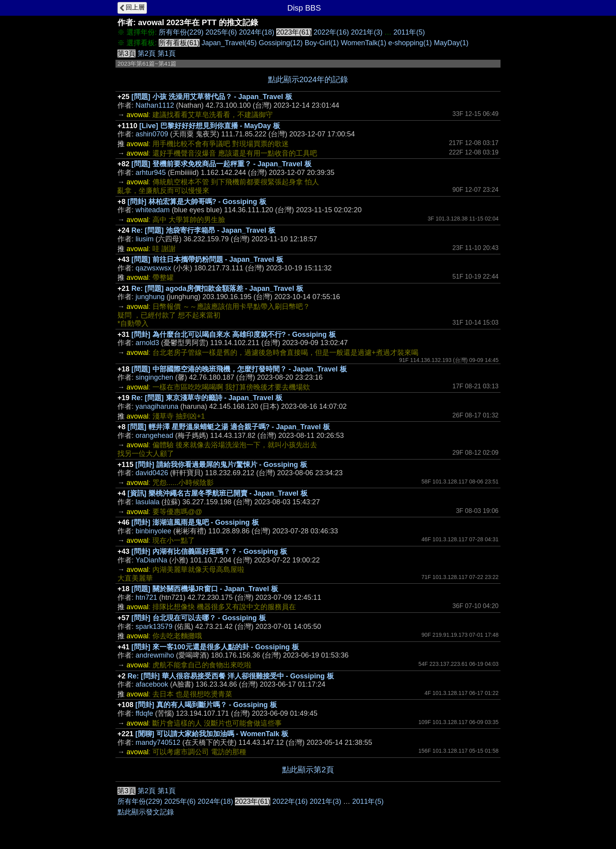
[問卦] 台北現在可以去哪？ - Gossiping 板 (199, 618)
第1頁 (167, 53)
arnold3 (147, 343)
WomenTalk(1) (364, 43)
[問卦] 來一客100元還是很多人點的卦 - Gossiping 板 (215, 647)
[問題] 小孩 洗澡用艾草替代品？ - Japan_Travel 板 (212, 97)
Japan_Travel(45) (229, 43)
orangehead (154, 436)
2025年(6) (221, 32)
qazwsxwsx (153, 268)
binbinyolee (153, 531)
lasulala (148, 502)
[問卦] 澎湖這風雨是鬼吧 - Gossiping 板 (195, 522)
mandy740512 (158, 742)
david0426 (152, 473)
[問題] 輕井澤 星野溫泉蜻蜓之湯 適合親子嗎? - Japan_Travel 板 (229, 427)
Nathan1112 (155, 105)
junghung (150, 297)
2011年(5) (409, 32)
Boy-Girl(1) (322, 43)
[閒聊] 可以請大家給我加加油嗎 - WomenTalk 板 (212, 734)
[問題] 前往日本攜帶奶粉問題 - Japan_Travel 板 (207, 259)
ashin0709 (152, 134)
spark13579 (154, 627)
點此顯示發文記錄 (146, 812)
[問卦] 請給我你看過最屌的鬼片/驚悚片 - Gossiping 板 (221, 465)
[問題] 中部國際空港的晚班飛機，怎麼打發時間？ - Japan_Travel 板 (239, 369)
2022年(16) (331, 32)
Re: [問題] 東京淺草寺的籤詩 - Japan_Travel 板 (207, 398)
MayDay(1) (451, 43)
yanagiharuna (157, 406)
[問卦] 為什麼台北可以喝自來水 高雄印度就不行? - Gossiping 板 (234, 334)
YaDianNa (151, 560)
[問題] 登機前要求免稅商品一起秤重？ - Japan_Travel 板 (222, 164)
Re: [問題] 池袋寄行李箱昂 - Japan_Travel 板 (203, 230)
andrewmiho (155, 655)
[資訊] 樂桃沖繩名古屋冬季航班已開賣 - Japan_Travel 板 (218, 493)
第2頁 (147, 53)
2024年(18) (257, 32)
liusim (145, 239)
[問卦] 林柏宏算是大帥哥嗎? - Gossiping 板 (197, 202)
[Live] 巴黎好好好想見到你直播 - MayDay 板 (210, 126)
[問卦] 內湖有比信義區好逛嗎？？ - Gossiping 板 (209, 551)
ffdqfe (144, 713)
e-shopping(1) (410, 43)
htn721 (146, 597)
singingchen (154, 377)
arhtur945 (151, 173)
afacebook (152, 684)
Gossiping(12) (280, 43)
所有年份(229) (181, 32)
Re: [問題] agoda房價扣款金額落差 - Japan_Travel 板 (217, 289)
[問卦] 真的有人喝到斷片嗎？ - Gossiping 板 (206, 705)
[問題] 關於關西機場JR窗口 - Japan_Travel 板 (205, 589)
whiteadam (153, 210)
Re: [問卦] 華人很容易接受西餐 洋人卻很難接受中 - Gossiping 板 (231, 676)
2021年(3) (367, 32)
